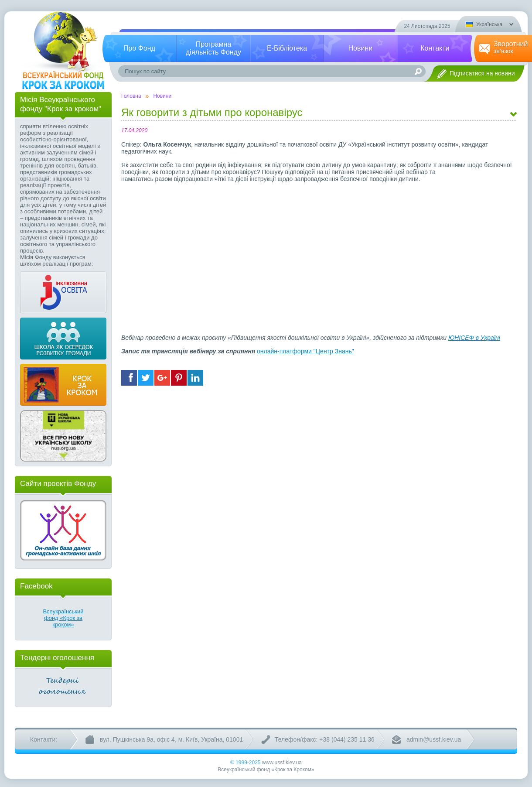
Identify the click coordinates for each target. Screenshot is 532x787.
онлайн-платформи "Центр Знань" (305, 351)
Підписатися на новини (482, 73)
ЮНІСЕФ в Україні (474, 338)
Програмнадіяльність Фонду (213, 48)
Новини (361, 48)
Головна (131, 96)
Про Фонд (139, 48)
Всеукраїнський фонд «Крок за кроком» (63, 618)
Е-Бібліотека (287, 48)
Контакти (435, 48)
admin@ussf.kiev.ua (434, 739)
